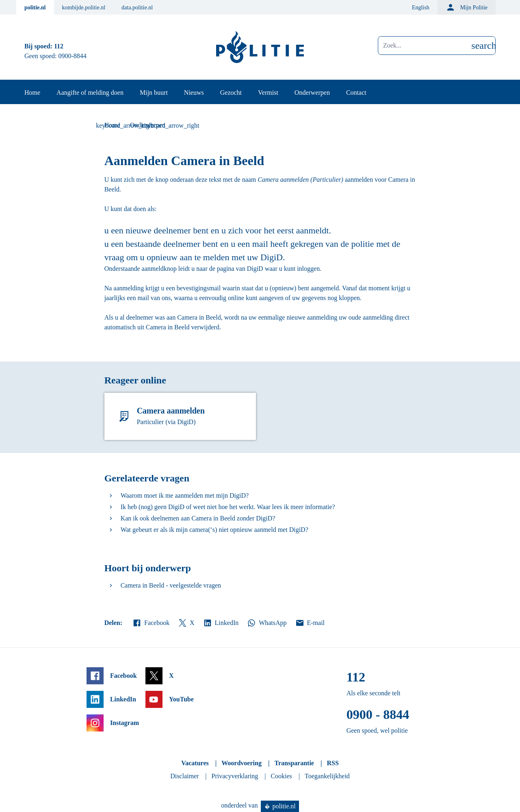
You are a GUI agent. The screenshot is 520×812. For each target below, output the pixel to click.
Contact (356, 93)
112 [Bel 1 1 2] (59, 46)
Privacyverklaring (235, 776)
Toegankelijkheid (327, 776)
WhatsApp (266, 623)
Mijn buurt (154, 93)
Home (32, 93)
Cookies (281, 776)
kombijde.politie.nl (84, 8)
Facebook (151, 623)
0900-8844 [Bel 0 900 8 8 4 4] (73, 56)
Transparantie (294, 763)
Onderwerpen (312, 93)
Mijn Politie (467, 7)
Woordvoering (242, 763)
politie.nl (35, 8)
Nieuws (194, 93)
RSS (333, 763)
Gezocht (231, 93)
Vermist (268, 93)
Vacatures (195, 763)
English (421, 8)
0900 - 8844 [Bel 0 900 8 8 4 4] (378, 714)
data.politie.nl (137, 8)
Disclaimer (184, 776)
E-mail (310, 623)
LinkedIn (221, 623)
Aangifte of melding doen (90, 93)
